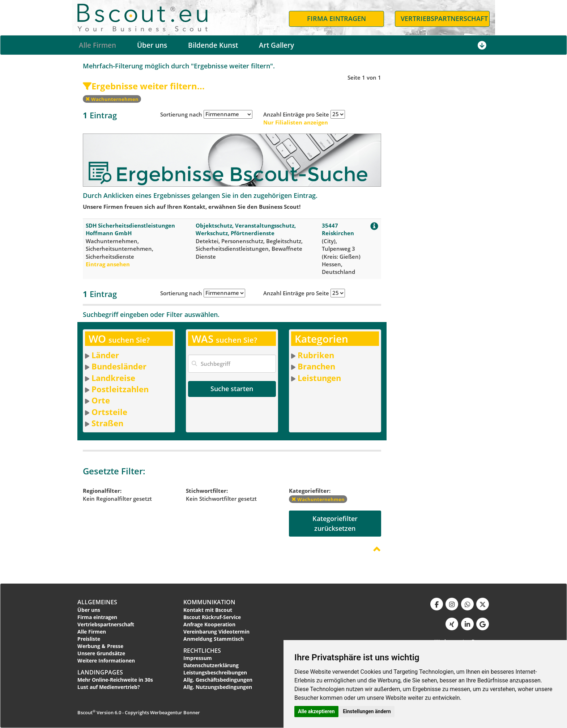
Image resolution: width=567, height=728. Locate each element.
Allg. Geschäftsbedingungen (218, 680)
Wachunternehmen (112, 99)
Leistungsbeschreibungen (215, 672)
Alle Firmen (97, 45)
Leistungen (319, 378)
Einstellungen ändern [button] (367, 711)
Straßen (107, 423)
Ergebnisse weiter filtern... (144, 86)
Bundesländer (119, 366)
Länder (105, 355)
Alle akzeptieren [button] (316, 711)
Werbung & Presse (100, 646)
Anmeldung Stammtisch (214, 639)
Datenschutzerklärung (211, 665)
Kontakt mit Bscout (208, 610)
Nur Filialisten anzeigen (296, 122)
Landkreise (113, 378)
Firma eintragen (97, 617)
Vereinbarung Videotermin (216, 632)
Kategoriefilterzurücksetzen (335, 523)
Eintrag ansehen (108, 264)
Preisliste (89, 639)
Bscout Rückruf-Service (212, 617)
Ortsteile (109, 412)
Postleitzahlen (120, 389)
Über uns (152, 45)
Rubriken (316, 355)
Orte (101, 400)
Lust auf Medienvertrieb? (109, 687)
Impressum (198, 658)
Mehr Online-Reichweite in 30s (115, 680)
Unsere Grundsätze (101, 653)
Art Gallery (276, 45)
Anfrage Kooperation (209, 624)
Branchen (316, 366)
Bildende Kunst (213, 45)
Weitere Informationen (106, 661)
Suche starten (232, 389)
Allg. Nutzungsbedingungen (218, 687)
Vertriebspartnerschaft (106, 624)
